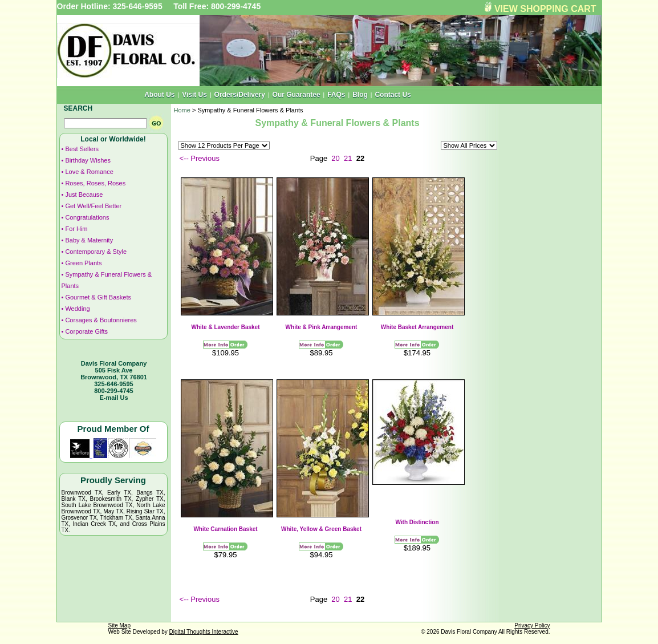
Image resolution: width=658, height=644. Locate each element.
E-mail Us (113, 398)
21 (348, 158)
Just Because (84, 195)
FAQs (336, 95)
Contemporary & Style (96, 252)
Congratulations (87, 217)
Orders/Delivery (240, 95)
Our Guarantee (296, 95)
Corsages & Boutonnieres (101, 320)
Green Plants (83, 263)
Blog (360, 95)
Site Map (119, 625)
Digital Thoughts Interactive (204, 632)
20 (335, 158)
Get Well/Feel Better (93, 206)
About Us (159, 95)
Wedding (77, 309)
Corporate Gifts (86, 331)
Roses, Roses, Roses (95, 183)
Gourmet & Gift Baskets (98, 297)
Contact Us (393, 95)
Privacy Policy (532, 625)
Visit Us (194, 95)
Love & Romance (89, 172)
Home (182, 110)
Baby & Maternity (89, 240)
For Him (76, 229)
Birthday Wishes (88, 160)
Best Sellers (82, 149)
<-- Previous (200, 158)
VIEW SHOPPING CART (545, 9)
